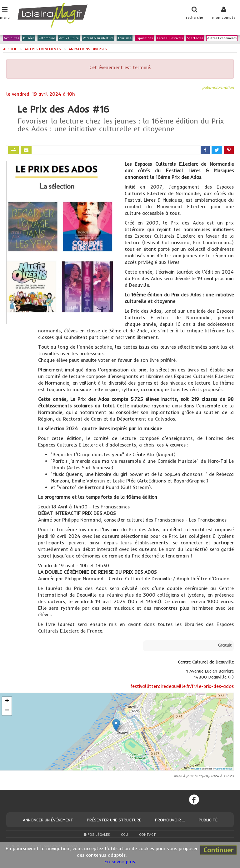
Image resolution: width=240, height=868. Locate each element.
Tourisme (125, 38)
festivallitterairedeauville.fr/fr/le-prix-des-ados (182, 686)
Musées (29, 38)
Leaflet (196, 769)
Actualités (11, 38)
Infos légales (97, 835)
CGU (125, 835)
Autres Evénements (222, 38)
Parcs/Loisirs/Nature (98, 38)
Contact (147, 835)
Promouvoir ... (170, 820)
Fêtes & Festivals (170, 38)
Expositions (144, 38)
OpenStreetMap (224, 769)
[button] (116, 725)
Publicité (208, 820)
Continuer (218, 850)
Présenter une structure (114, 820)
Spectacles (195, 38)
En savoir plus (120, 862)
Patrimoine (47, 38)
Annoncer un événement (48, 820)
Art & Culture (69, 38)
